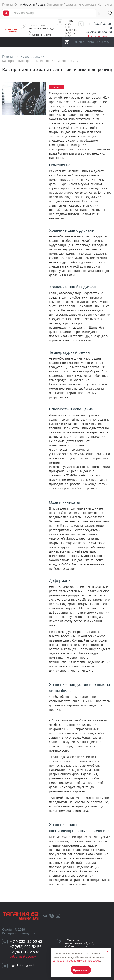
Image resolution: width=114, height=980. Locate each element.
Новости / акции (35, 5)
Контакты (105, 5)
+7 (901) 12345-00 (25, 952)
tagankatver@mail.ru (24, 965)
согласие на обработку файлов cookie (76, 961)
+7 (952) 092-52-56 (99, 32)
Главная (8, 5)
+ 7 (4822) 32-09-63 (100, 26)
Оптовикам (55, 5)
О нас (19, 5)
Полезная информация (81, 5)
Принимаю (81, 970)
